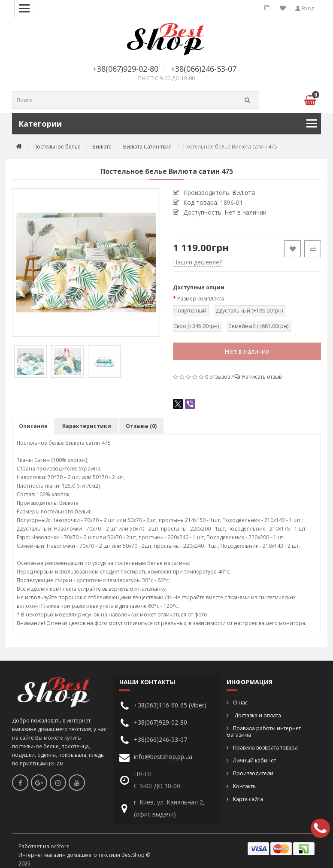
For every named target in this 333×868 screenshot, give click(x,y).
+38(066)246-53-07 (204, 69)
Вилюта (102, 147)
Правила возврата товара (265, 748)
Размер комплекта (201, 299)
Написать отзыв (262, 377)
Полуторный (190, 311)
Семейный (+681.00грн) (258, 326)
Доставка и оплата (257, 715)
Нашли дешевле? (197, 262)
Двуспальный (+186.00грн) (249, 311)
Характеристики (87, 426)
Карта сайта (248, 799)
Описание (33, 426)
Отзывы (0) (141, 426)
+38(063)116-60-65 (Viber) (170, 705)
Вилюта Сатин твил (147, 147)
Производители (253, 773)
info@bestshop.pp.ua (163, 757)
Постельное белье (57, 147)
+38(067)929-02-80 (126, 69)
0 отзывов (218, 377)
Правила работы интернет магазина (264, 731)
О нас (240, 703)
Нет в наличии (247, 351)
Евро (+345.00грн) (196, 326)
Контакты (245, 786)
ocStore (60, 846)
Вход (305, 8)
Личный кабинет (254, 760)
